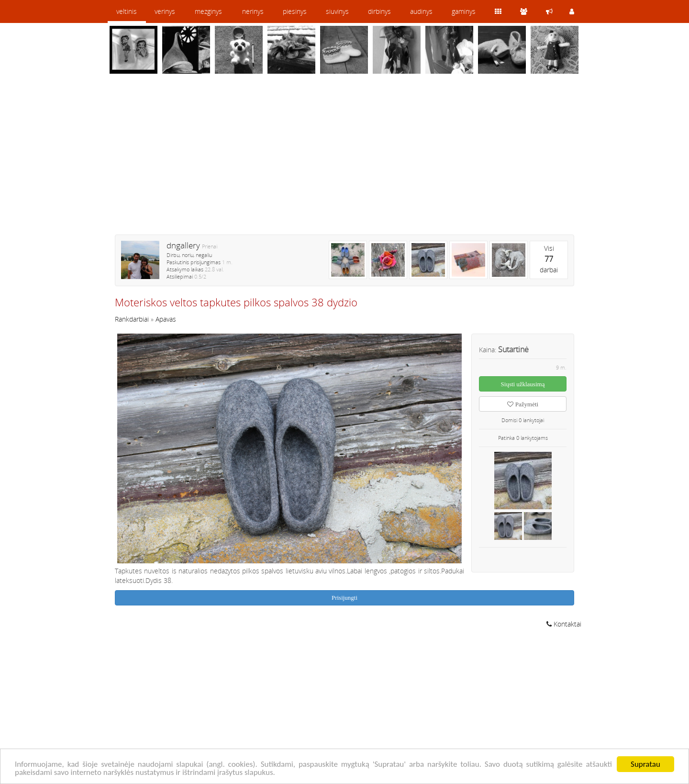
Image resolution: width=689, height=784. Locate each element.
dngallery (183, 245)
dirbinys (379, 11)
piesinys (295, 11)
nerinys (253, 11)
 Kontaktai (564, 624)
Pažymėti (523, 404)
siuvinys (337, 11)
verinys (165, 11)
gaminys (464, 11)
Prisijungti (344, 598)
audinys (421, 11)
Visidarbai (549, 259)
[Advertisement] (344, 160)
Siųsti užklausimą (523, 384)
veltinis (127, 11)
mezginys (208, 11)
